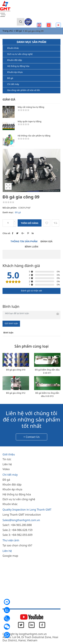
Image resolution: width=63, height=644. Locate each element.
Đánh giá (46, 241)
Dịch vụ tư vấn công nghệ (20, 54)
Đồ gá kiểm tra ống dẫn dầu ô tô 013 (47, 395)
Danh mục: (8, 212)
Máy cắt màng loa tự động (31, 107)
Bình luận (31, 247)
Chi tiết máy (13, 84)
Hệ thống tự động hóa (18, 66)
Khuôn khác (13, 48)
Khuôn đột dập (15, 60)
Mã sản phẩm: (10, 208)
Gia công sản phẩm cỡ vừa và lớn (24, 90)
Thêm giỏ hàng (30, 223)
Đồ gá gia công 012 (16, 393)
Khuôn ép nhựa (15, 72)
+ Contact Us (32, 437)
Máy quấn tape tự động (29, 121)
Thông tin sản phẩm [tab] (24, 241)
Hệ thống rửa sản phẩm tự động (34, 136)
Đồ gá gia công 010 (16, 370)
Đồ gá (19, 31)
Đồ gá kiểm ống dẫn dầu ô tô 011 (47, 371)
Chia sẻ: (6, 233)
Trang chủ (8, 31)
